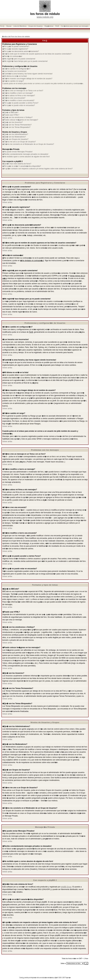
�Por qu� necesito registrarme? (15, 49)
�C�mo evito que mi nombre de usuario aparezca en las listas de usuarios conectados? (37, 54)
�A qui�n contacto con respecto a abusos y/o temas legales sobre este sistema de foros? (37, 169)
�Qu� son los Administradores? (15, 134)
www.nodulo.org (45, 17)
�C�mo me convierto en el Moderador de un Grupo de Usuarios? (28, 144)
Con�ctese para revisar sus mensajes (75, 26)
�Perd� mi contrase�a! (12, 56)
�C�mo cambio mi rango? (13, 81)
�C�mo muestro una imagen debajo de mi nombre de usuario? (27, 79)
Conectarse (45, 29)
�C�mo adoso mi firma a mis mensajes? (19, 96)
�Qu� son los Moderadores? (14, 137)
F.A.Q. (2, 26)
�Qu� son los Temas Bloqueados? (16, 127)
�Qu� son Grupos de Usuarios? (15, 139)
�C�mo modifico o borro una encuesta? (18, 100)
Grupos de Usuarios (36, 26)
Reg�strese (49, 26)
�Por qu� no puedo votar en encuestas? (19, 105)
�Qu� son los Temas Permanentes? (17, 125)
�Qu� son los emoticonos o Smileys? (17, 117)
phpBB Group (66, 887)
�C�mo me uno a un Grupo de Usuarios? (19, 142)
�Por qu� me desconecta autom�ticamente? (21, 51)
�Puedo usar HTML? (11, 115)
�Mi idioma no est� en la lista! (15, 76)
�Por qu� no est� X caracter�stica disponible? (22, 166)
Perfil (57, 26)
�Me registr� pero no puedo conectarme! (19, 59)
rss (23, 978)
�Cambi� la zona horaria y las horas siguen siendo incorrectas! (27, 74)
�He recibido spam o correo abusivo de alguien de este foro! (26, 157)
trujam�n (34, 978)
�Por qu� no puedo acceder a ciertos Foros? (20, 103)
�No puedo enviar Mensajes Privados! (17, 152)
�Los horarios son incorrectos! (14, 71)
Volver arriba (7, 202)
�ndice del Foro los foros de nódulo (16, 36)
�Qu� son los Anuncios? (12, 122)
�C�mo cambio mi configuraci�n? (16, 69)
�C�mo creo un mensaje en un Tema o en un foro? (23, 91)
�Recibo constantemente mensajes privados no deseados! (25, 154)
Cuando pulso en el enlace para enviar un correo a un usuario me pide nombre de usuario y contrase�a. (43, 84)
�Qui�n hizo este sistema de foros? (17, 164)
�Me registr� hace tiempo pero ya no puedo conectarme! (25, 61)
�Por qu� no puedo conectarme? (16, 46)
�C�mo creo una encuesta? (14, 98)
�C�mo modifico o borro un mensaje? (18, 93)
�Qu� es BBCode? (10, 112)
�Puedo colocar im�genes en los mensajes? (20, 120)
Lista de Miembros (20, 26)
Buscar (9, 26)
